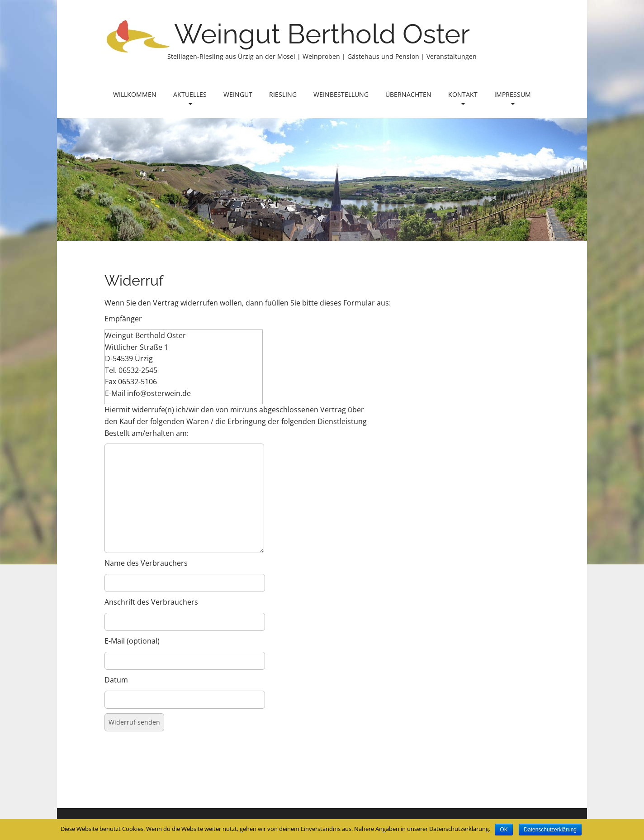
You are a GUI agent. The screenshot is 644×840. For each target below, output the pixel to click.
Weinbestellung (341, 94)
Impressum (513, 98)
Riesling (283, 94)
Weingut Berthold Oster (322, 34)
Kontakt (463, 98)
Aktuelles (190, 98)
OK (504, 830)
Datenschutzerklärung (550, 830)
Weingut (238, 94)
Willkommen (135, 94)
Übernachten (408, 94)
